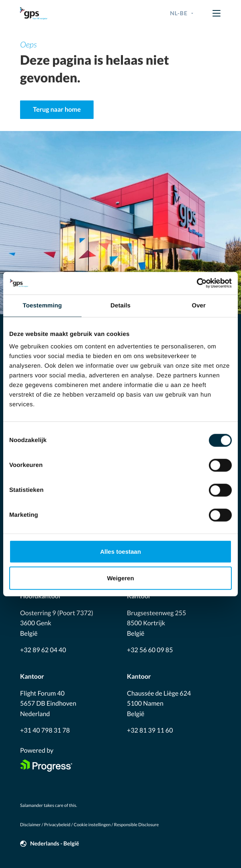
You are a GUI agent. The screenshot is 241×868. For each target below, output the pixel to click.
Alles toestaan (120, 552)
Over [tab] (199, 305)
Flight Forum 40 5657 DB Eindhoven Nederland (48, 704)
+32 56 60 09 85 (150, 650)
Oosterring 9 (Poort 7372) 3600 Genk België (57, 623)
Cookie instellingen (92, 825)
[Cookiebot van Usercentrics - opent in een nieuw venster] (197, 283)
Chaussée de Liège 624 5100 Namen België (159, 704)
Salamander (32, 806)
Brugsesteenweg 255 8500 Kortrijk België (156, 623)
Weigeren (120, 578)
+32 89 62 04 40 (43, 650)
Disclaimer (30, 825)
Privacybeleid (57, 825)
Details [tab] (120, 305)
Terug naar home (57, 110)
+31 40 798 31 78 (45, 730)
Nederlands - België (55, 843)
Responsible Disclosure (136, 825)
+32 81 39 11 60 (150, 730)
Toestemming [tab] (43, 305)
